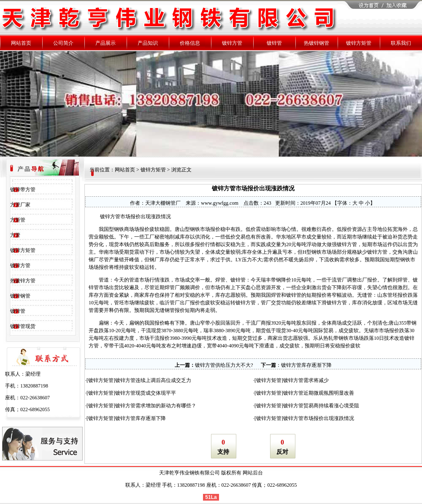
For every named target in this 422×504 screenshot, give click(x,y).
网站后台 (253, 473)
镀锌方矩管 (23, 250)
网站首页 (125, 170)
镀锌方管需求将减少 (306, 380)
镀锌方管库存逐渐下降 (306, 365)
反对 (282, 452)
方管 (15, 235)
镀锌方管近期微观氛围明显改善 (319, 393)
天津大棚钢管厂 (163, 203)
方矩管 (18, 220)
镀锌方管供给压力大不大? (224, 365)
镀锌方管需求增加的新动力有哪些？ (156, 406)
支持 (223, 452)
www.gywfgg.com (220, 203)
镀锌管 (18, 311)
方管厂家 (20, 205)
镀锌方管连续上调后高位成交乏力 (153, 380)
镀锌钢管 (20, 296)
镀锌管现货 (23, 326)
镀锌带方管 (23, 190)
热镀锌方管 (23, 281)
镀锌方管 (20, 266)
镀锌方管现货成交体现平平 (146, 393)
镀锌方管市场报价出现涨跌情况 (319, 418)
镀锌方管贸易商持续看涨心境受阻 (321, 406)
